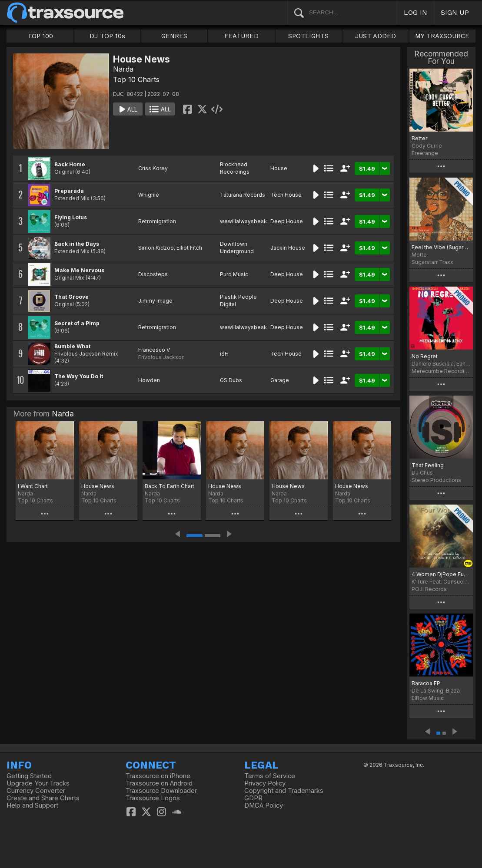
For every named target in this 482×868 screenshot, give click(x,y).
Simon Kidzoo (156, 248)
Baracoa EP (426, 683)
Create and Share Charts (43, 798)
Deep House (287, 221)
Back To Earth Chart (170, 486)
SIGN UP (455, 12)
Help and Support (32, 805)
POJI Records (429, 589)
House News (98, 486)
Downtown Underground (237, 248)
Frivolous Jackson (161, 357)
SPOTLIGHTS (308, 36)
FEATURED (241, 36)
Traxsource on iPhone (158, 776)
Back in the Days (77, 244)
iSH (224, 354)
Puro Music (234, 274)
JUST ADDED (376, 36)
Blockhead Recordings (235, 168)
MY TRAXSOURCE (442, 36)
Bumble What (72, 346)
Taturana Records (243, 195)
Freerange (425, 153)
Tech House (286, 195)
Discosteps (153, 274)
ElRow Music (428, 698)
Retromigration (157, 221)
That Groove (71, 297)
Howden (149, 380)
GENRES (174, 36)
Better (419, 138)
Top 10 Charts (136, 79)
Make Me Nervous (79, 270)
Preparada (69, 191)
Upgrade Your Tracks (38, 783)
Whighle (149, 195)
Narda (123, 69)
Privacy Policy (265, 783)
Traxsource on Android (159, 783)
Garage (280, 380)
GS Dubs (231, 380)
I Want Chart (33, 486)
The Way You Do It (79, 376)
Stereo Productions (436, 480)
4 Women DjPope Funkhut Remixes (441, 574)
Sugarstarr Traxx (432, 262)
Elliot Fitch (189, 248)
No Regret (425, 356)
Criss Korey (153, 168)
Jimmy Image (155, 301)
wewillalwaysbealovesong (254, 221)
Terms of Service (270, 776)
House (279, 168)
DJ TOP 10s (107, 36)
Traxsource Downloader (161, 791)
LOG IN (416, 12)
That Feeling (428, 465)
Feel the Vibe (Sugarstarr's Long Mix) (441, 247)
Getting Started (29, 776)
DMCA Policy (264, 805)
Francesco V (154, 350)
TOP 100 (40, 36)
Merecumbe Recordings (441, 371)
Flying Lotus (71, 217)
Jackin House (288, 248)
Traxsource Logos (153, 798)
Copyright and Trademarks (284, 791)
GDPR (253, 798)
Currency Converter (36, 791)
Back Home (70, 164)
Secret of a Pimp (77, 323)
